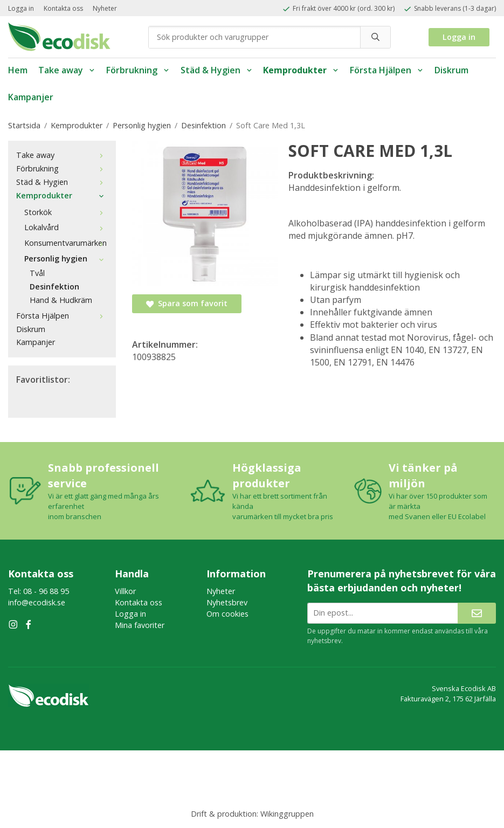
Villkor (125, 591)
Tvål (37, 273)
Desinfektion (54, 287)
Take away (67, 70)
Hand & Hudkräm (61, 300)
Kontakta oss (63, 8)
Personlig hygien (66, 258)
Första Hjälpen (387, 70)
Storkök (66, 212)
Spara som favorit (187, 303)
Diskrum (451, 70)
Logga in (21, 8)
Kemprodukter (301, 70)
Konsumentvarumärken (66, 243)
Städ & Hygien (217, 70)
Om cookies (227, 614)
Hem (18, 70)
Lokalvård (66, 227)
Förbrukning (138, 70)
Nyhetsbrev (227, 602)
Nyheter (105, 8)
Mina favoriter (140, 625)
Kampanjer (31, 97)
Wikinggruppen (287, 814)
